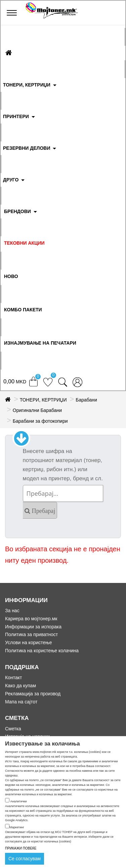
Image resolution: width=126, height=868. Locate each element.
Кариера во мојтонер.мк (31, 619)
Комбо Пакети (23, 310)
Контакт (13, 678)
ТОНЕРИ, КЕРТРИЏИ (27, 85)
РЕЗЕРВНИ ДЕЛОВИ (27, 148)
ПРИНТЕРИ (16, 116)
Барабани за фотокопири (40, 421)
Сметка (13, 729)
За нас (12, 611)
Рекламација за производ (33, 694)
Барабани (86, 400)
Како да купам (20, 686)
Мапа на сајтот (21, 702)
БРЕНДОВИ (17, 211)
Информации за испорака (33, 627)
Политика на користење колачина (42, 651)
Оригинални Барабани (37, 410)
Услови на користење (29, 643)
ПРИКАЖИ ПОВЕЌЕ (21, 848)
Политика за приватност (31, 634)
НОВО (11, 276)
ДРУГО (11, 180)
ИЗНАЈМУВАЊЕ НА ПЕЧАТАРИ (40, 343)
